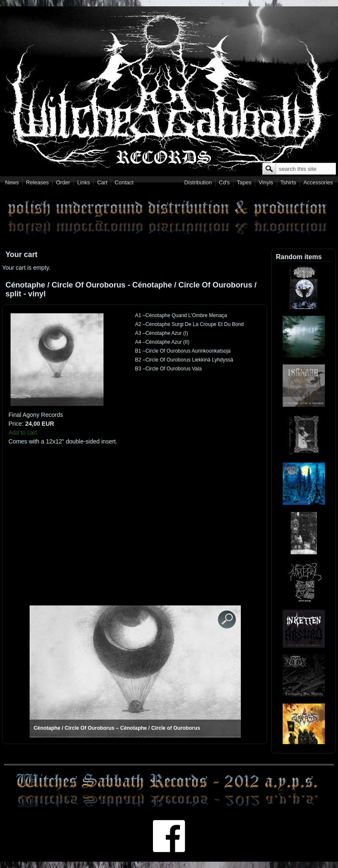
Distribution (198, 182)
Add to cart (23, 433)
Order (63, 182)
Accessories (318, 182)
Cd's (224, 182)
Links (84, 182)
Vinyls (266, 182)
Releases (37, 182)
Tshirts (288, 182)
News (12, 182)
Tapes (244, 182)
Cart (102, 182)
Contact (124, 182)
